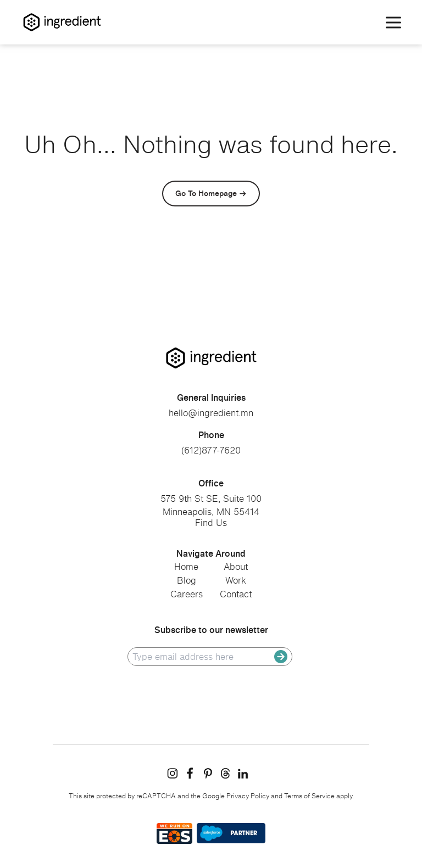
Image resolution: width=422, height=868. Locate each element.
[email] (203, 657)
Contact (236, 594)
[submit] (281, 657)
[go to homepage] (211, 358)
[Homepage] (62, 22)
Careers (187, 594)
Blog (187, 580)
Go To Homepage (206, 193)
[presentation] (211, 694)
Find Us (211, 523)
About (236, 567)
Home (186, 567)
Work (236, 580)
